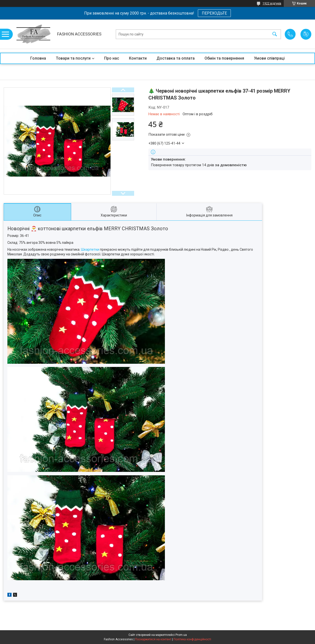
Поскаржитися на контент (153, 639)
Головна (38, 58)
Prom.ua (181, 635)
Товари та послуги (73, 58)
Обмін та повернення (224, 58)
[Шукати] (275, 34)
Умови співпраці (269, 58)
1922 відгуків (272, 3)
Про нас (112, 58)
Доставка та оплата (176, 58)
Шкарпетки (90, 249)
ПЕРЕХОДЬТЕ (214, 13)
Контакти (138, 58)
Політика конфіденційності (192, 639)
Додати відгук (306, 34)
